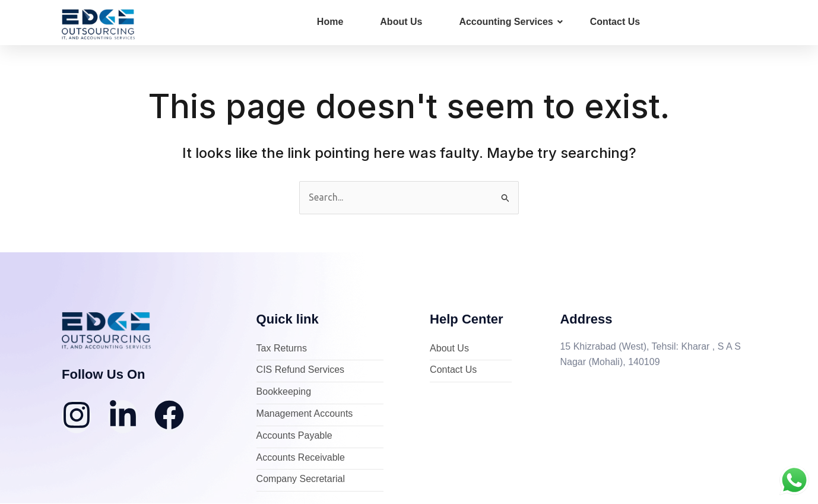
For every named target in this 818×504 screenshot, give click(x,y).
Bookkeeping (284, 393)
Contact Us (615, 22)
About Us (401, 22)
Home (330, 22)
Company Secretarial (301, 480)
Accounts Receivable (301, 458)
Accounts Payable (294, 436)
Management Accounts (305, 414)
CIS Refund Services (301, 371)
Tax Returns (282, 349)
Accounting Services (511, 22)
